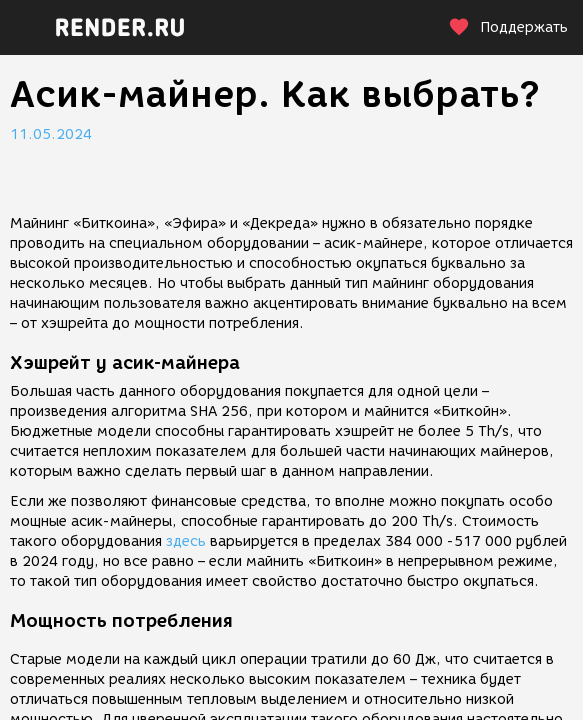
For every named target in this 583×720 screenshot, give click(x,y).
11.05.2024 (51, 134)
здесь (186, 541)
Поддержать (508, 27)
